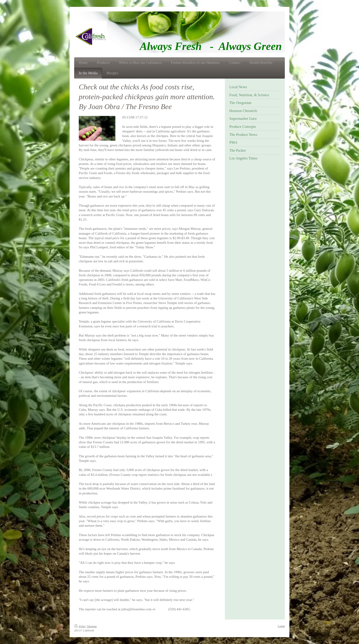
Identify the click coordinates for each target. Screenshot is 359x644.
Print (80, 626)
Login (281, 626)
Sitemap (92, 626)
